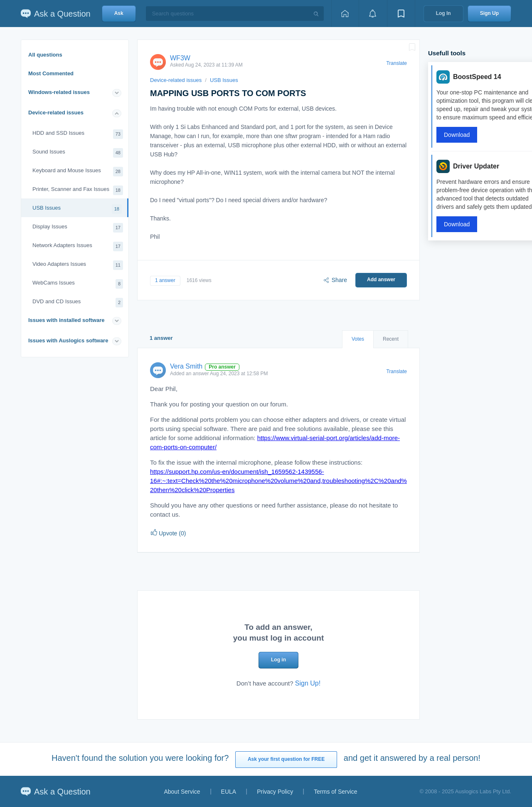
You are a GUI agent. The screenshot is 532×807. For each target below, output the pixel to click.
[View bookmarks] (401, 14)
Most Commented (51, 73)
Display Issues (78, 228)
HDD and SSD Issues (78, 134)
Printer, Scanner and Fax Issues (78, 190)
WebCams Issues (78, 284)
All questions (45, 55)
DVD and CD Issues (78, 303)
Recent (391, 339)
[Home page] (345, 14)
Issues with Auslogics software (68, 340)
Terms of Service (335, 792)
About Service (182, 792)
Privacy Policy (275, 792)
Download (457, 135)
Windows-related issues (59, 92)
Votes (358, 339)
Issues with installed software (66, 320)
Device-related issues (56, 113)
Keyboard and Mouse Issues (78, 172)
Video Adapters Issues (78, 265)
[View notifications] (373, 14)
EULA (229, 792)
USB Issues (77, 209)
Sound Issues (78, 153)
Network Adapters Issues (78, 246)
